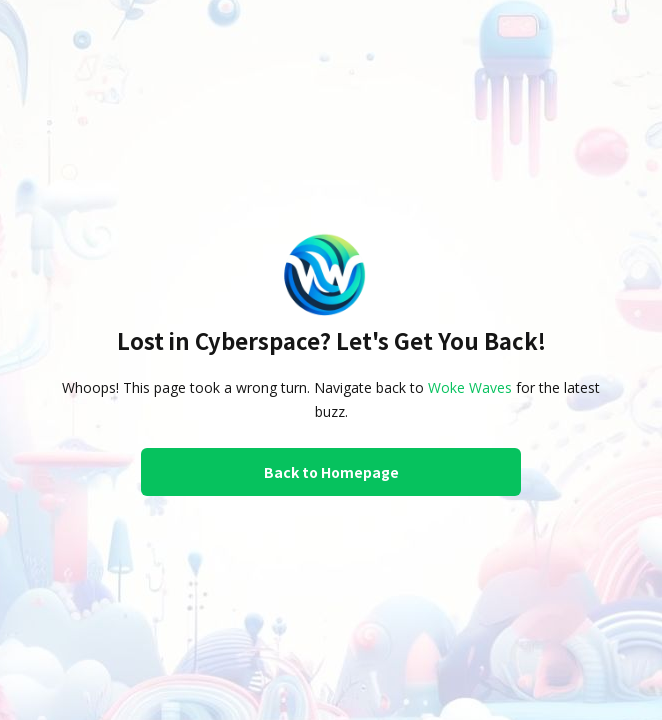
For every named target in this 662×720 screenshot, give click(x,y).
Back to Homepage (331, 472)
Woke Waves (470, 387)
